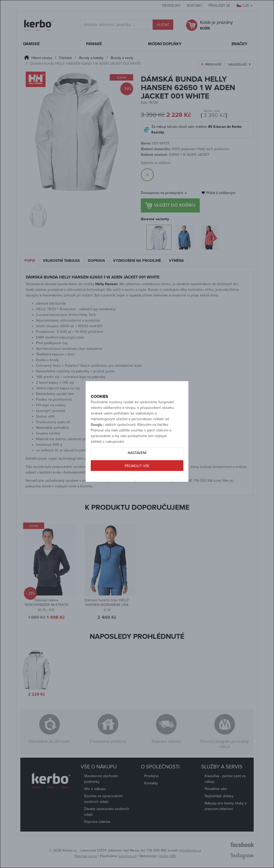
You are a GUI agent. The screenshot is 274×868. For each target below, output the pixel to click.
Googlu (97, 436)
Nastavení (137, 464)
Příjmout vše (137, 478)
